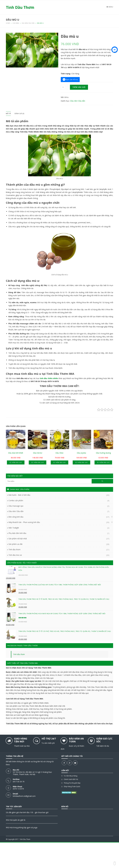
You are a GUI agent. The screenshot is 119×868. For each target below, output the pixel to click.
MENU (110, 7)
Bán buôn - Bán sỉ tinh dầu (19, 495)
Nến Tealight (14, 528)
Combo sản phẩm (16, 500)
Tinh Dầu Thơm (25, 839)
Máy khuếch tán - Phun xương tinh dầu (24, 522)
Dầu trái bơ (38, 453)
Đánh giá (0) (19, 113)
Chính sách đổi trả (71, 779)
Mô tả (8, 113)
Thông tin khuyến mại (72, 783)
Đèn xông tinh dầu (16, 517)
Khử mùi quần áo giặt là (16, 820)
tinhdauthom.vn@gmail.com (24, 796)
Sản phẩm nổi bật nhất (18, 539)
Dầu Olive (59, 453)
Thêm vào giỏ (79, 87)
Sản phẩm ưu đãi (15, 544)
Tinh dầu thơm (14, 549)
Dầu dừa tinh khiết (16, 453)
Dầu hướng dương (103, 453)
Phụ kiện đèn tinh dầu (17, 533)
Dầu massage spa (16, 506)
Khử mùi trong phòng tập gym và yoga (22, 827)
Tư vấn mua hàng (70, 776)
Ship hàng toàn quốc (72, 786)
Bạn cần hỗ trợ (72, 79)
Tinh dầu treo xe (15, 555)
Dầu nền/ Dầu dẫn (78, 101)
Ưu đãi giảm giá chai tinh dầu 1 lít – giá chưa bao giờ (27, 812)
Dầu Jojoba (81, 453)
